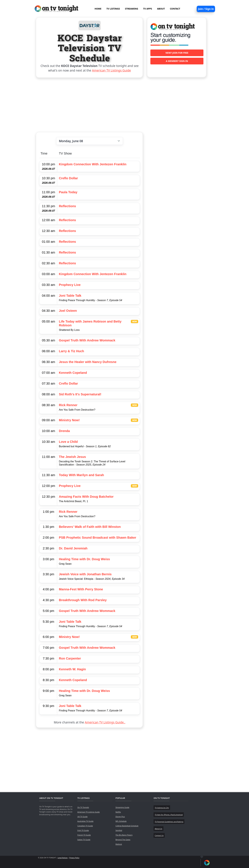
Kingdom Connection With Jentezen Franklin (93, 164)
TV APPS (148, 9)
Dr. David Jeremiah (73, 548)
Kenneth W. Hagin (72, 669)
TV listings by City (162, 808)
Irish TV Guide (83, 830)
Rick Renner (68, 405)
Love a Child (68, 442)
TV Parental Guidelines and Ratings (169, 822)
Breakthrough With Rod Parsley (83, 600)
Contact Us (159, 835)
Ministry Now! (69, 420)
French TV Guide (84, 835)
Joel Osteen (68, 311)
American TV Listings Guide (111, 70)
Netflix (118, 812)
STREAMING (132, 9)
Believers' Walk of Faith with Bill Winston (90, 527)
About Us (158, 829)
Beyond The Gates (123, 840)
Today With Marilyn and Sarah (81, 475)
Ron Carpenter (70, 658)
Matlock (119, 844)
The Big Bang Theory (124, 835)
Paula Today (68, 192)
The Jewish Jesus (72, 457)
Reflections (67, 206)
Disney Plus (120, 817)
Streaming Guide (122, 807)
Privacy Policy (74, 858)
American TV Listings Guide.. (105, 722)
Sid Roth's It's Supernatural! (80, 394)
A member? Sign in (177, 61)
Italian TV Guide (84, 840)
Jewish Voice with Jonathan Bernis (85, 574)
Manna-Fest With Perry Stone (81, 589)
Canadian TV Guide (85, 826)
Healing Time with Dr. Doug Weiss (84, 559)
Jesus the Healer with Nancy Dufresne (88, 362)
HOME (98, 9)
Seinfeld (119, 830)
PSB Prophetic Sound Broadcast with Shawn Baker (98, 538)
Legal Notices (63, 858)
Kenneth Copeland (73, 373)
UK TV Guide (82, 817)
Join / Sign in (206, 9)
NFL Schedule (121, 821)
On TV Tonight (83, 807)
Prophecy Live (70, 285)
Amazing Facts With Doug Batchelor (86, 497)
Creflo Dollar (68, 178)
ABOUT (161, 9)
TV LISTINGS (113, 9)
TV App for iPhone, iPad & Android (169, 815)
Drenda (64, 431)
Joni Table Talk (70, 296)
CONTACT (175, 9)
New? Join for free (177, 53)
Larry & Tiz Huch (72, 351)
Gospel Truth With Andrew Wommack (87, 340)
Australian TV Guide (85, 821)
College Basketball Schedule (127, 826)
